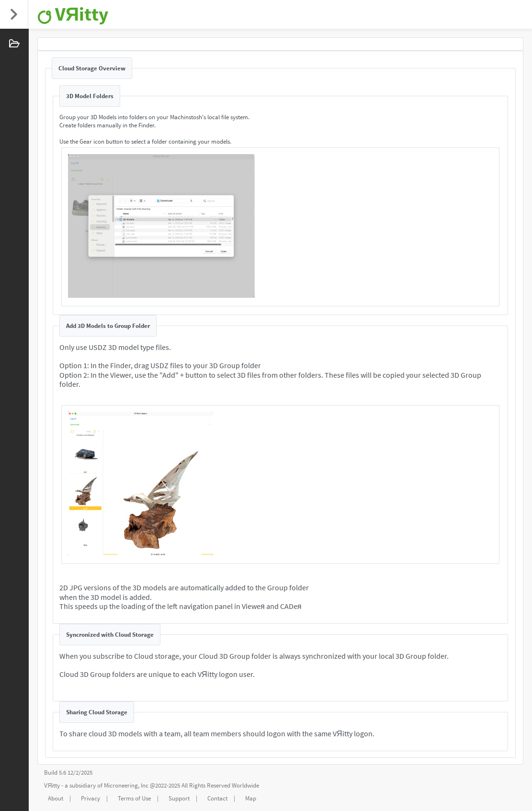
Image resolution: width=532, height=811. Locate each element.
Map (251, 798)
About (56, 798)
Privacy (91, 798)
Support (179, 798)
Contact (217, 798)
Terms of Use (134, 798)
